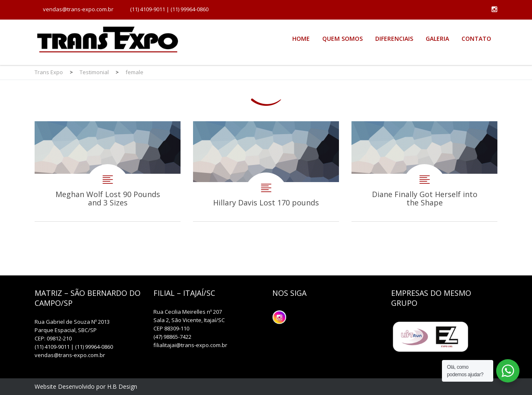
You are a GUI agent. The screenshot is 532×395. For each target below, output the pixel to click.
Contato (476, 39)
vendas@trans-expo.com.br (78, 9)
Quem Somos (343, 39)
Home (301, 39)
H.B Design (122, 386)
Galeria (437, 39)
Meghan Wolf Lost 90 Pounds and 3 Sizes (108, 171)
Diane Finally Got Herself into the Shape (424, 171)
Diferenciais (394, 39)
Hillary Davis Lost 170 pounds (266, 171)
